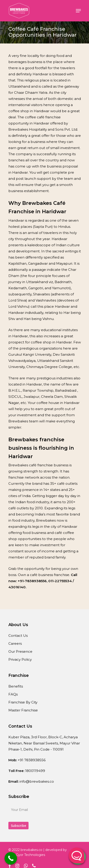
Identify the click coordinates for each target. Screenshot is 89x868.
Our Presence (20, 651)
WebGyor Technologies (27, 855)
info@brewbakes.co (37, 781)
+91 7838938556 (32, 760)
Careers (15, 643)
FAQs (13, 694)
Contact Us (18, 636)
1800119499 (35, 771)
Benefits (16, 686)
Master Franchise (23, 710)
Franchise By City (23, 702)
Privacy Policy (20, 659)
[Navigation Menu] (78, 11)
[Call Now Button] (11, 858)
